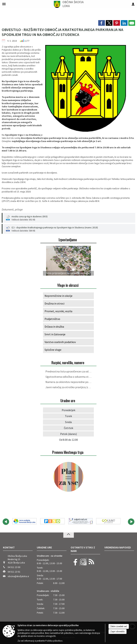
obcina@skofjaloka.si (18, 576)
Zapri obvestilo (118, 631)
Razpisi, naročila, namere (68, 363)
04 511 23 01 (14, 572)
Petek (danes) (68, 434)
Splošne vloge (53, 350)
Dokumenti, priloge (12, 210)
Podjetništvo (52, 319)
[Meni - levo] (4, 4)
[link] (102, 23)
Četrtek (68, 428)
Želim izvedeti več (119, 626)
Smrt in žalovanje (55, 334)
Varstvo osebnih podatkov (60, 342)
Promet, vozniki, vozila (58, 311)
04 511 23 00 (14, 567)
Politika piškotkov (54, 641)
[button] (6, 522)
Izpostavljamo (68, 240)
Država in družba (54, 327)
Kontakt (9, 547)
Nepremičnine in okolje (59, 296)
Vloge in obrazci (68, 285)
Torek (68, 416)
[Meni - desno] (133, 4)
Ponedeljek (68, 410)
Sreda (68, 422)
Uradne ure (44, 547)
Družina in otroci (54, 303)
